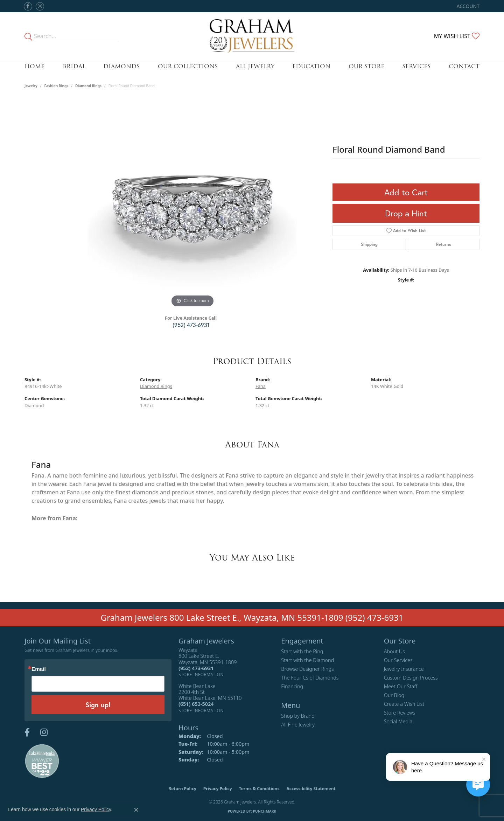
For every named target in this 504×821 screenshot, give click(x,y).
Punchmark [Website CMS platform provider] (265, 811)
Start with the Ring (302, 651)
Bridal (74, 66)
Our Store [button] (366, 66)
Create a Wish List (404, 704)
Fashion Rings (57, 86)
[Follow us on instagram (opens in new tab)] (40, 6)
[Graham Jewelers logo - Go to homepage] (252, 36)
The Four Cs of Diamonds (310, 678)
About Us (394, 651)
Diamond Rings (88, 86)
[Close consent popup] (136, 810)
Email (39, 669)
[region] (192, 204)
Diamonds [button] (121, 66)
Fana (261, 386)
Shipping (369, 244)
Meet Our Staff (401, 686)
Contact (464, 66)
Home (34, 66)
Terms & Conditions (259, 789)
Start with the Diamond (307, 660)
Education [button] (311, 66)
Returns (444, 244)
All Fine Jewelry (298, 725)
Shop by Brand (298, 716)
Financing (292, 686)
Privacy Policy (218, 789)
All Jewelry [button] (255, 66)
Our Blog (394, 695)
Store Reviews (400, 713)
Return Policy (182, 789)
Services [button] (416, 66)
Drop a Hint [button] (406, 213)
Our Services (398, 660)
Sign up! (98, 705)
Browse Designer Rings (307, 669)
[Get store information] (201, 674)
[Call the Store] (196, 668)
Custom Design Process (411, 678)
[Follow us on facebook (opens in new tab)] (28, 6)
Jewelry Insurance (404, 669)
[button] (467, 6)
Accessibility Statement (311, 789)
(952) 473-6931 (191, 325)
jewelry (31, 86)
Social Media (398, 721)
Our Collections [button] (188, 66)
